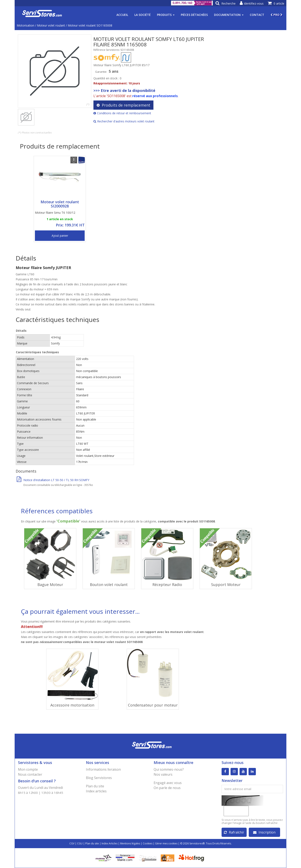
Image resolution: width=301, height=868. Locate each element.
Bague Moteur (50, 585)
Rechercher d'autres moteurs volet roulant (124, 121)
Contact (257, 15)
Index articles (96, 791)
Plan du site (95, 786)
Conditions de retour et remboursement (122, 113)
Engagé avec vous (168, 783)
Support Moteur (226, 585)
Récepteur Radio (167, 585)
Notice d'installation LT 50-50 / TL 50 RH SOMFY (53, 480)
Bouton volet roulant (109, 585)
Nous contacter (30, 774)
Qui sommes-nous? (169, 769)
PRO (276, 15)
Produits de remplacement (123, 105)
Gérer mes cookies (166, 843)
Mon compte (28, 769)
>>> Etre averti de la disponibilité (124, 90)
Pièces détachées (194, 15)
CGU (80, 843)
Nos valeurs (163, 774)
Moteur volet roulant (51, 25)
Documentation (229, 15)
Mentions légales (130, 843)
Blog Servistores (99, 778)
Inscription (264, 832)
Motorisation (26, 25)
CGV (72, 843)
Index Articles (110, 843)
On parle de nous (167, 788)
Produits (166, 15)
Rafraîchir (234, 832)
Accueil (122, 15)
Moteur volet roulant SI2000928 (60, 204)
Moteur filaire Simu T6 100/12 (55, 213)
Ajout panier (60, 236)
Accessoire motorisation (72, 705)
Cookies (148, 843)
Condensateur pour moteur (153, 705)
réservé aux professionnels (155, 96)
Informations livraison (103, 769)
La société (143, 15)
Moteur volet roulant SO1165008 (90, 25)
